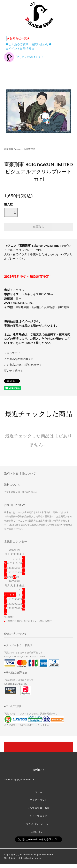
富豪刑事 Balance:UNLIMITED (20, 149)
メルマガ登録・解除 (38, 808)
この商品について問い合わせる (23, 365)
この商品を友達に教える (19, 359)
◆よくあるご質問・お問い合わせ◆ (29, 44)
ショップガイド (13, 353)
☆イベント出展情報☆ (20, 49)
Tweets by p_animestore (19, 779)
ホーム (38, 792)
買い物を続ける (13, 371)
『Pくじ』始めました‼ (24, 57)
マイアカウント (38, 800)
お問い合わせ (38, 832)
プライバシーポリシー (38, 824)
